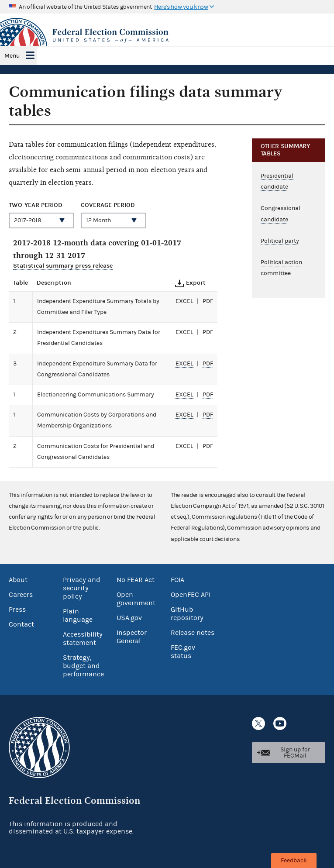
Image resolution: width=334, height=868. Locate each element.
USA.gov (129, 618)
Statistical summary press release (63, 266)
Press (17, 610)
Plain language (78, 615)
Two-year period (36, 205)
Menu (12, 56)
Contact (21, 624)
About (18, 580)
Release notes (193, 633)
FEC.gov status (183, 652)
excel (184, 301)
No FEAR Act (136, 580)
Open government (136, 599)
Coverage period (108, 205)
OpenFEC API (191, 595)
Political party (280, 241)
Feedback (294, 861)
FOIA (177, 580)
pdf (208, 301)
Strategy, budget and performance (83, 666)
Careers (21, 595)
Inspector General (132, 637)
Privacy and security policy (82, 588)
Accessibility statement (83, 639)
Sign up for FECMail (295, 753)
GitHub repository (187, 614)
